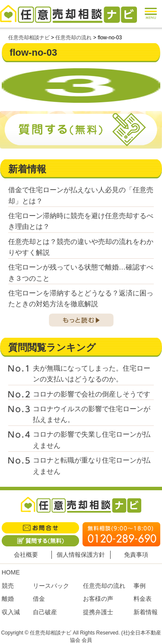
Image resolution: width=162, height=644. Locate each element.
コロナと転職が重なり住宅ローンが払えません (92, 466)
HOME (11, 572)
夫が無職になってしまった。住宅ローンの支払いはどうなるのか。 (92, 374)
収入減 (11, 612)
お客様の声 (98, 599)
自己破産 (45, 612)
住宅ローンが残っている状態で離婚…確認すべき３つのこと (81, 273)
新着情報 (146, 612)
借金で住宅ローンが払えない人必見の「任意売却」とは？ (81, 195)
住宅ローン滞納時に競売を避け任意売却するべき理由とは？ (81, 221)
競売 (8, 586)
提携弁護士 (98, 612)
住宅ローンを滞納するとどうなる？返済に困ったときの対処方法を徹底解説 (81, 299)
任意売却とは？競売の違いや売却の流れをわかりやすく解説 (81, 247)
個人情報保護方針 (81, 555)
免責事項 (136, 555)
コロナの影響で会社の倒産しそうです (92, 394)
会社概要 (26, 555)
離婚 (8, 599)
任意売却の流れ (104, 586)
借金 (39, 599)
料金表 (143, 599)
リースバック (51, 586)
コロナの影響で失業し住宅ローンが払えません (92, 440)
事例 (140, 586)
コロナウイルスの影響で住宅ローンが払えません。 (92, 414)
